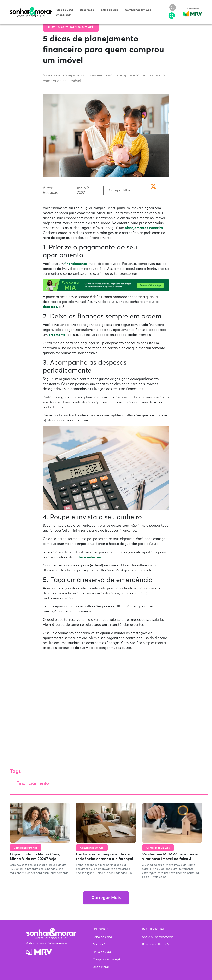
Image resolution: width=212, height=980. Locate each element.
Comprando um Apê (138, 10)
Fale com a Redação (156, 945)
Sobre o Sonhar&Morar (158, 937)
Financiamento (33, 783)
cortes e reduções (87, 557)
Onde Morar (63, 15)
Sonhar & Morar (31, 9)
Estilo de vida (110, 10)
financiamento (76, 264)
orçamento (57, 335)
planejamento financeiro (144, 228)
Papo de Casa (64, 10)
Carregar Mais (106, 898)
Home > (54, 27)
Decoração (87, 10)
